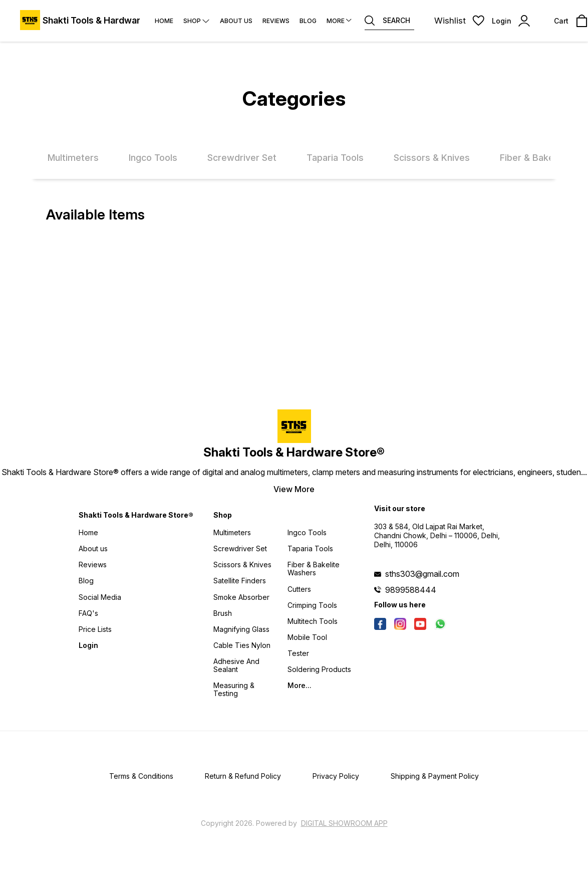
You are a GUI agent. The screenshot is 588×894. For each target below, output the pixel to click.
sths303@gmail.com (422, 574)
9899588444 (411, 590)
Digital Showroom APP (344, 823)
